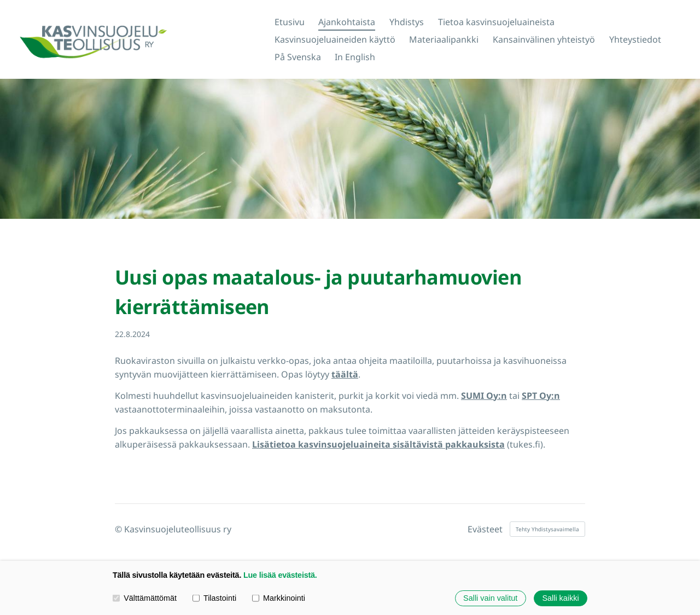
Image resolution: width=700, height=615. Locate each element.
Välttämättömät (145, 598)
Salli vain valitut (490, 598)
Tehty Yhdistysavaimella (547, 529)
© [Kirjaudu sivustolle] (119, 529)
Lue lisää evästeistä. (280, 575)
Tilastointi (214, 598)
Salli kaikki (560, 598)
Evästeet (485, 529)
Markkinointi (279, 598)
